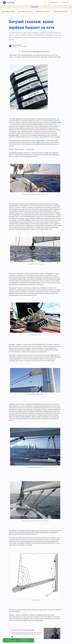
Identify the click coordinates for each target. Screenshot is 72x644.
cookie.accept (25, 640)
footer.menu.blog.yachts (43, 12)
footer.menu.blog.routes (61, 12)
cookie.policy (14, 641)
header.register (54, 2)
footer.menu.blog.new (8, 12)
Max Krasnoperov (17, 45)
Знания (11, 18)
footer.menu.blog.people (25, 12)
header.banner (35, 7)
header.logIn (65, 2)
